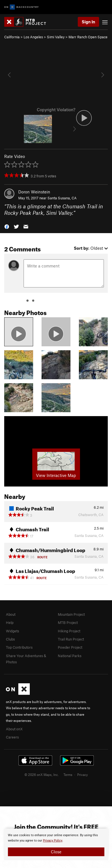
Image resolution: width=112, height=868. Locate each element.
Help (10, 622)
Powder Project (70, 647)
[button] (7, 226)
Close (56, 852)
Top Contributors (19, 647)
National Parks (70, 656)
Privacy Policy (53, 841)
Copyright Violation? (56, 110)
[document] (56, 844)
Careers (12, 737)
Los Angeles (33, 37)
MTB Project (68, 622)
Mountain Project (71, 614)
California (12, 37)
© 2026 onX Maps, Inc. (42, 775)
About (11, 614)
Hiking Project (69, 631)
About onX (14, 729)
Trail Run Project (71, 639)
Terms (68, 775)
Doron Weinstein (34, 192)
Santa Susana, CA (62, 198)
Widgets (12, 631)
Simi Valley (56, 37)
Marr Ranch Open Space (88, 37)
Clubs (10, 639)
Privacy (83, 775)
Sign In (88, 22)
